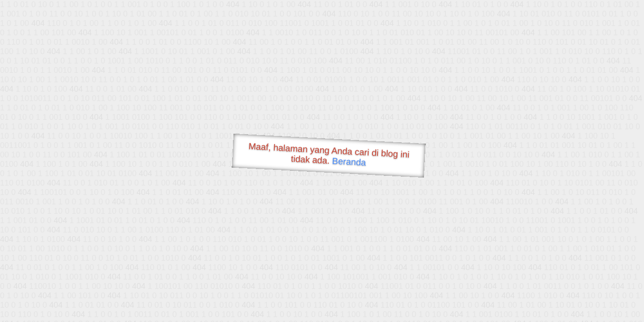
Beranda (349, 161)
